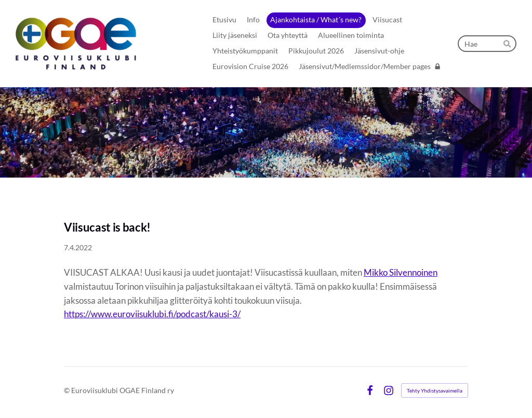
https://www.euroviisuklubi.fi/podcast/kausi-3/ (152, 314)
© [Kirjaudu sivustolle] (68, 390)
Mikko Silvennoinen (401, 272)
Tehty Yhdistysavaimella (435, 390)
